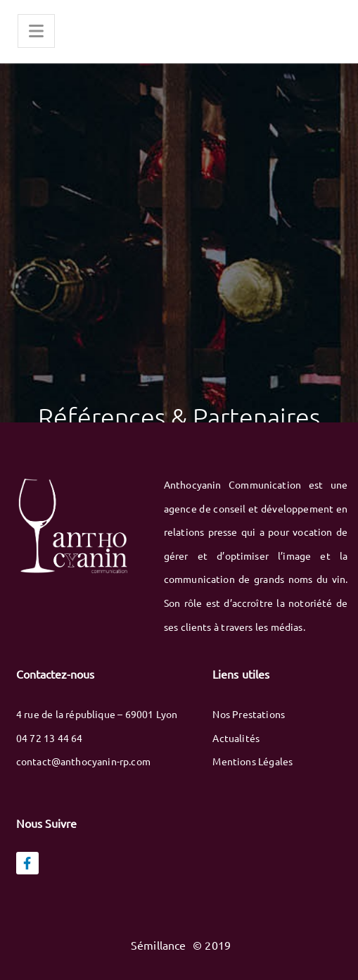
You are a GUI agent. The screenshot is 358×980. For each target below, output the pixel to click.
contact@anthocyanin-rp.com (83, 761)
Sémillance (160, 945)
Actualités (236, 738)
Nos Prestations (249, 714)
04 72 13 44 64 (50, 738)
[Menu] (36, 31)
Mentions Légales (252, 761)
